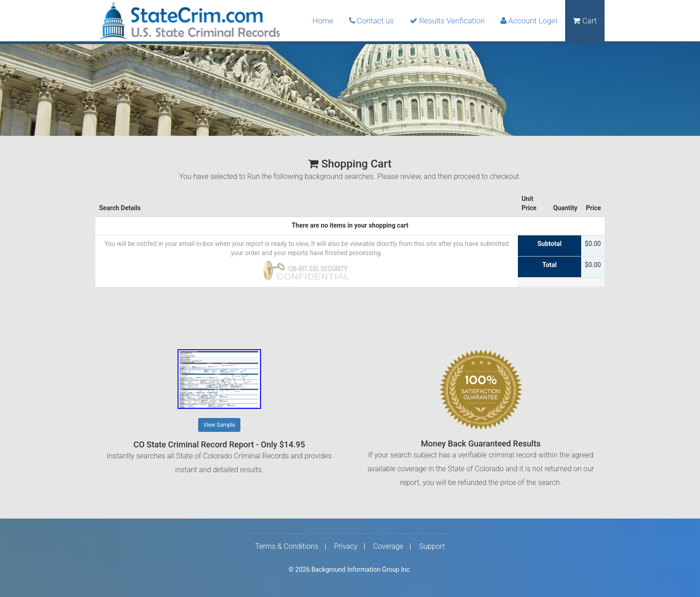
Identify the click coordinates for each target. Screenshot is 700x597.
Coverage (389, 547)
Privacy (346, 547)
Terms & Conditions (287, 547)
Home (323, 21)
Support (432, 547)
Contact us (372, 21)
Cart (585, 21)
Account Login (529, 21)
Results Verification (447, 21)
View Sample (219, 425)
